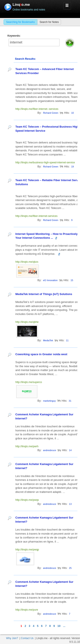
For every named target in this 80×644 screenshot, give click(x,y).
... (64, 626)
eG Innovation (50, 280)
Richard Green (51, 113)
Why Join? (12, 638)
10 (59, 626)
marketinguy (49, 401)
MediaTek (48, 340)
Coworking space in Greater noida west (41, 354)
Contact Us (27, 638)
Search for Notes (49, 22)
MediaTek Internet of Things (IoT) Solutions (44, 294)
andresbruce (50, 450)
